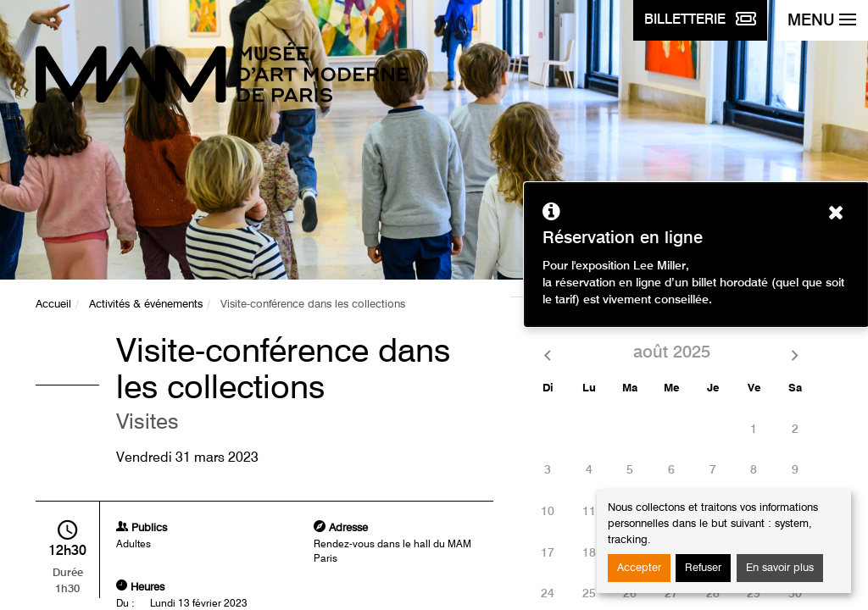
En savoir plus (780, 568)
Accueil (53, 305)
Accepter (639, 568)
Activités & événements (146, 305)
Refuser (703, 568)
